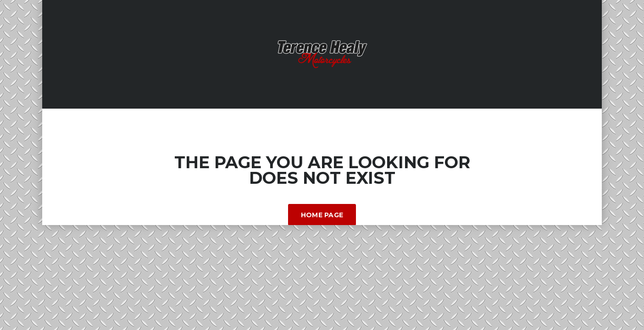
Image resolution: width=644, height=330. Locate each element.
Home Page (322, 215)
